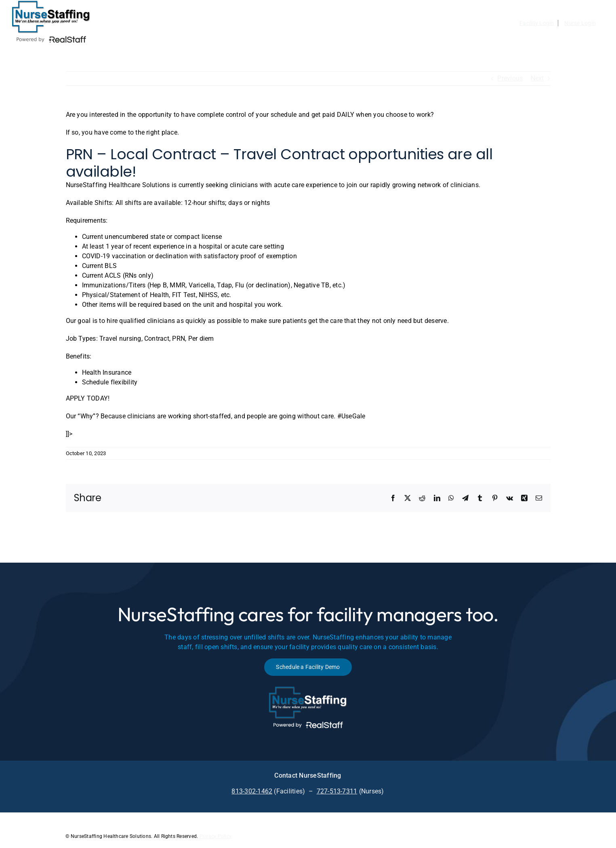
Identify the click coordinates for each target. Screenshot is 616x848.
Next (537, 78)
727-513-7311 (337, 791)
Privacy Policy (215, 836)
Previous (510, 78)
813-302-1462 (252, 791)
